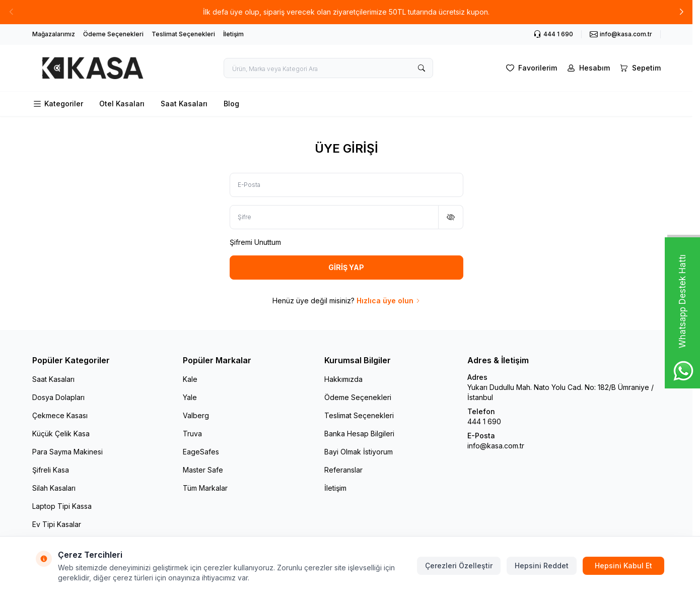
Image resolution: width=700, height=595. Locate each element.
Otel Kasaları (122, 104)
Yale (190, 397)
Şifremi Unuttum (255, 242)
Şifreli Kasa (51, 470)
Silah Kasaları (54, 488)
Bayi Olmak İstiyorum (359, 452)
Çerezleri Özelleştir (459, 566)
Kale (190, 379)
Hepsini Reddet (542, 566)
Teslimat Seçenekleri (183, 34)
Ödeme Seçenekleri (113, 34)
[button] (681, 12)
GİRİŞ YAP (346, 267)
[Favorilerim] (531, 68)
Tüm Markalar (205, 488)
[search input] (328, 68)
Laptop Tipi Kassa (62, 506)
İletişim (233, 34)
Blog (231, 104)
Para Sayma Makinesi (67, 452)
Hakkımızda (343, 379)
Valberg (196, 415)
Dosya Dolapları (58, 397)
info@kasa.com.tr (496, 446)
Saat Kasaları (184, 104)
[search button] (422, 68)
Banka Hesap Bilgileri (359, 434)
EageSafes (201, 452)
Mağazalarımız (54, 34)
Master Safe (203, 470)
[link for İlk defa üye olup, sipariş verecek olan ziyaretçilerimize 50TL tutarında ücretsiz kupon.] (346, 12)
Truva (192, 434)
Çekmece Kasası (60, 415)
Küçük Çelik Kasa (61, 434)
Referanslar (343, 470)
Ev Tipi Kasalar (57, 524)
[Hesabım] (587, 68)
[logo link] (93, 68)
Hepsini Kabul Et (623, 566)
